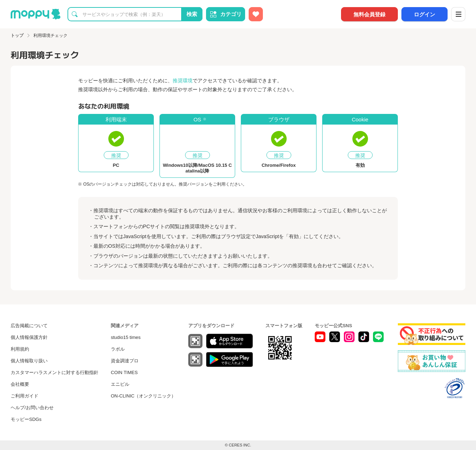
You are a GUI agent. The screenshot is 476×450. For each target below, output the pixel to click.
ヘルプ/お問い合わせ (32, 408)
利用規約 (20, 349)
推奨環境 (183, 81)
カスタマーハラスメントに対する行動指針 (55, 372)
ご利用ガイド (25, 396)
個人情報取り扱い (29, 361)
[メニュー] (458, 14)
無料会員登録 (369, 14)
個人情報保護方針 (29, 337)
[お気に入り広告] (256, 14)
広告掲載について (29, 326)
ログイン (424, 14)
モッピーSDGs (26, 419)
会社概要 (20, 384)
